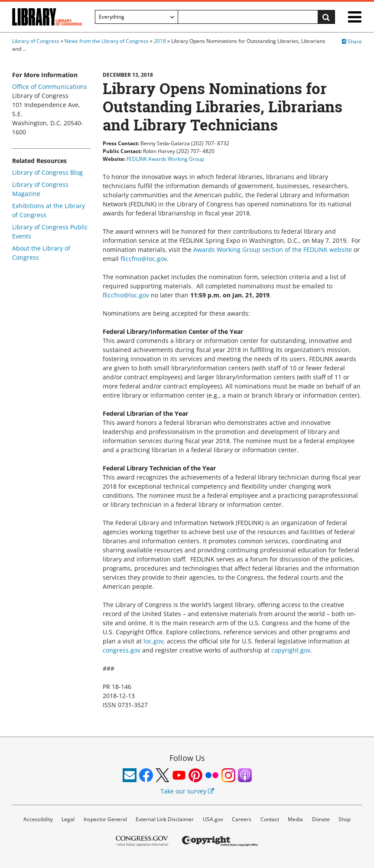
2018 (160, 41)
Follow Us (187, 758)
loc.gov (153, 641)
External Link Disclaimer (165, 819)
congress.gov (122, 650)
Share (352, 41)
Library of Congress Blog (47, 172)
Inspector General (105, 819)
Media (295, 819)
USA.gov (213, 819)
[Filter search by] (137, 17)
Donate (321, 819)
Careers (242, 819)
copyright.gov (291, 650)
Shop (345, 819)
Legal (68, 819)
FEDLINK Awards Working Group (165, 159)
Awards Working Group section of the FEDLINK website (273, 250)
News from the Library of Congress (107, 41)
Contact (270, 819)
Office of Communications (50, 86)
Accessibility (38, 819)
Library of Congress (36, 41)
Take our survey (187, 791)
